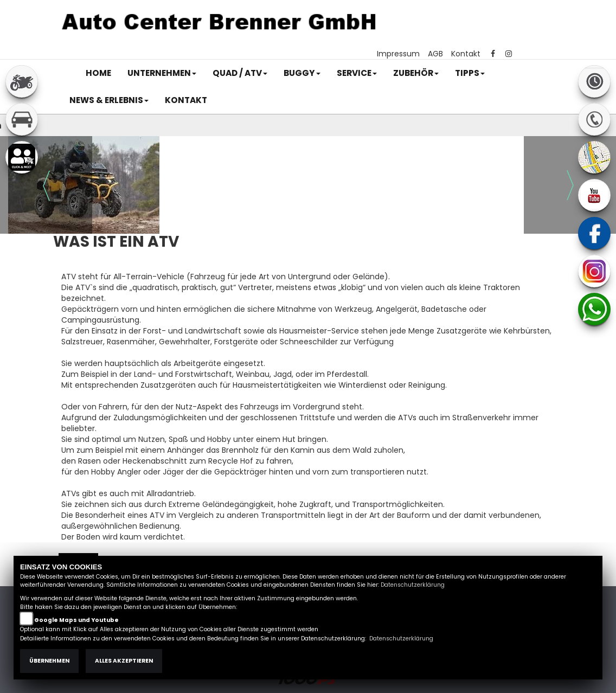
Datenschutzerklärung (413, 585)
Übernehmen (49, 661)
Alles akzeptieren (124, 661)
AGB (435, 54)
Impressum (398, 54)
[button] (162, 73)
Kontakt (466, 54)
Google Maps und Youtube (76, 620)
